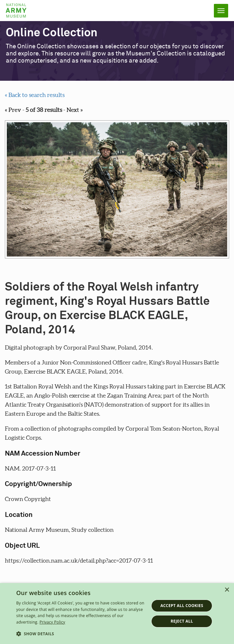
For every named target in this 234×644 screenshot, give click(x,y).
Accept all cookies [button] (182, 606)
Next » (75, 110)
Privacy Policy (52, 622)
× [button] (227, 590)
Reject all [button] (182, 621)
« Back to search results (35, 95)
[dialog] (117, 614)
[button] (81, 634)
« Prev (13, 110)
